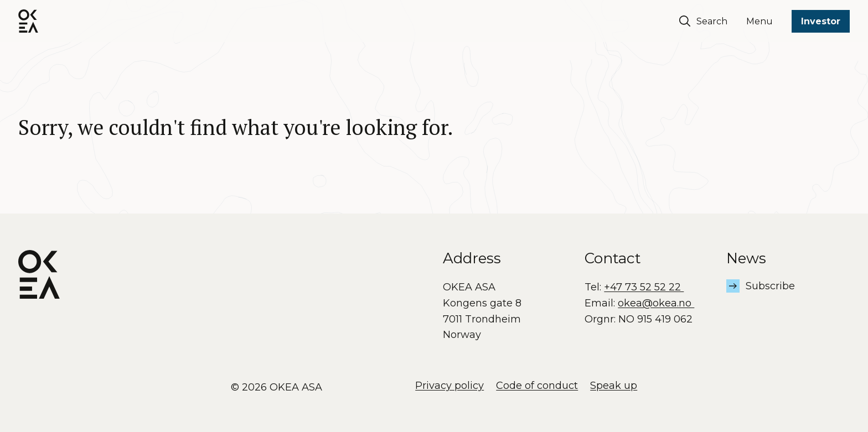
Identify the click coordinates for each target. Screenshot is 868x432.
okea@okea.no (656, 303)
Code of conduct (537, 386)
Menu (759, 21)
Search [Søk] (703, 21)
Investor (821, 21)
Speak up (614, 386)
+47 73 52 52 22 (644, 287)
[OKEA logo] (28, 21)
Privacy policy (449, 386)
